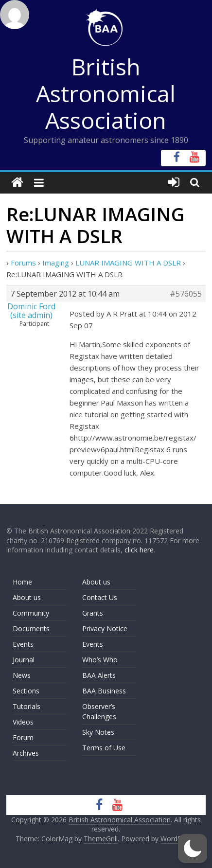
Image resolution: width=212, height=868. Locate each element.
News (22, 675)
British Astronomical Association (106, 93)
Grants (93, 613)
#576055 (186, 294)
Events (23, 644)
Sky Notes (98, 732)
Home (22, 582)
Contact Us (100, 597)
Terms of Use (104, 748)
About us (27, 597)
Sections (26, 691)
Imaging (56, 263)
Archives (26, 753)
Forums (23, 263)
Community (31, 613)
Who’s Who (100, 660)
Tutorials (26, 706)
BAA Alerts (99, 675)
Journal (24, 660)
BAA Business (104, 691)
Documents (31, 629)
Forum (23, 737)
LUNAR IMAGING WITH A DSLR (128, 263)
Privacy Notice (105, 629)
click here (139, 550)
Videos (23, 722)
